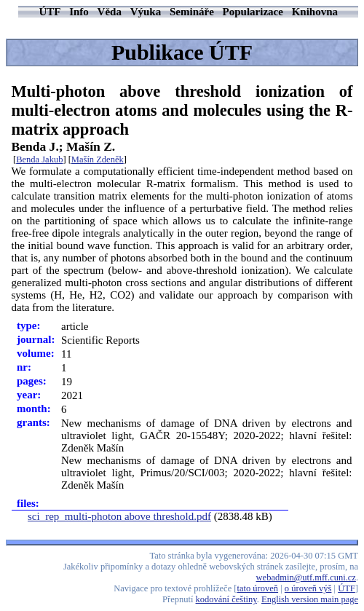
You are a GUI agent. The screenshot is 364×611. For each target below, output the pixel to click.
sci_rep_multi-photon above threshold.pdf (119, 516)
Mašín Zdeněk (98, 159)
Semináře (192, 12)
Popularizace (253, 12)
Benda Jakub (39, 159)
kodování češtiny (226, 599)
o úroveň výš (308, 588)
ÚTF (50, 12)
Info (79, 12)
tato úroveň (258, 588)
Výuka (146, 12)
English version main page (310, 599)
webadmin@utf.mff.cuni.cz (306, 578)
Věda (110, 12)
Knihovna (315, 12)
